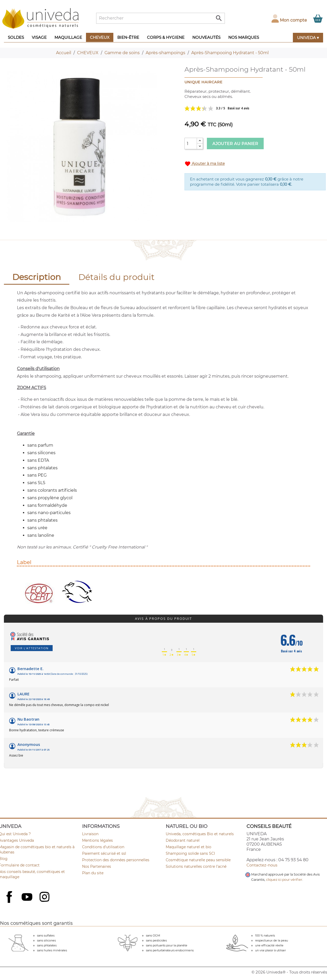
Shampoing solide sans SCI (190, 853)
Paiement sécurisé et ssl (104, 853)
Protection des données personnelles (116, 860)
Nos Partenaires (97, 866)
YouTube (28, 897)
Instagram (45, 897)
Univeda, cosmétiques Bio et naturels (200, 834)
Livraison (90, 834)
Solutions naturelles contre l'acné (196, 866)
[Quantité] (191, 143)
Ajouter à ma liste (205, 164)
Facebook (10, 903)
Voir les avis (237, 108)
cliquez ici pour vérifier (284, 880)
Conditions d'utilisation (103, 847)
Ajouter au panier (235, 144)
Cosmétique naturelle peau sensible (198, 860)
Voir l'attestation (32, 648)
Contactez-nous (262, 865)
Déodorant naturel (183, 840)
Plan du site (93, 873)
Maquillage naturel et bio (189, 847)
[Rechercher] (161, 18)
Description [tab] (37, 277)
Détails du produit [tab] (116, 277)
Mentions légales (97, 840)
